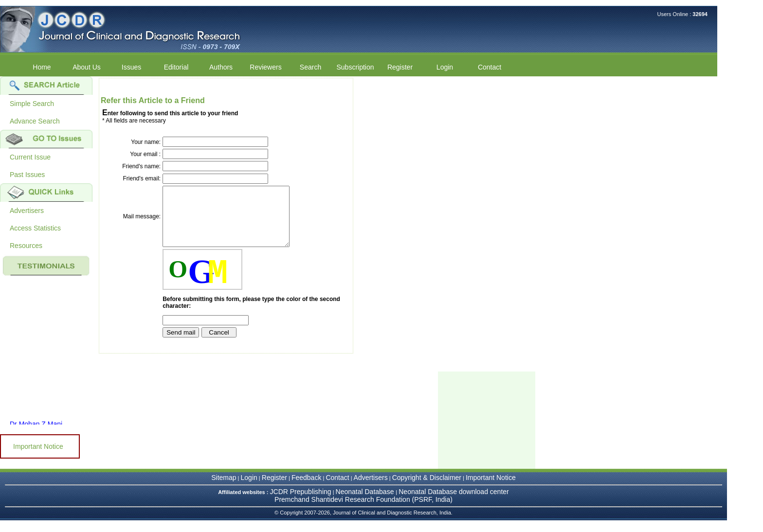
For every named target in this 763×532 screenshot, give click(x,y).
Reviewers (265, 67)
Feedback (306, 489)
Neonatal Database (366, 503)
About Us (87, 67)
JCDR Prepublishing (301, 503)
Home (42, 67)
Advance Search (35, 121)
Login (445, 67)
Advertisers (27, 211)
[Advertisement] (487, 432)
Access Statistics (35, 228)
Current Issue (30, 157)
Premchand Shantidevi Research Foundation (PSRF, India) (363, 511)
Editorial (176, 67)
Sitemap (224, 489)
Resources (26, 246)
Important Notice (38, 446)
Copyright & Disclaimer (427, 489)
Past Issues (27, 175)
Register (400, 67)
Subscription (355, 67)
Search (310, 67)
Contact (490, 67)
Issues (131, 67)
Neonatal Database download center (454, 503)
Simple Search (32, 104)
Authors (221, 67)
